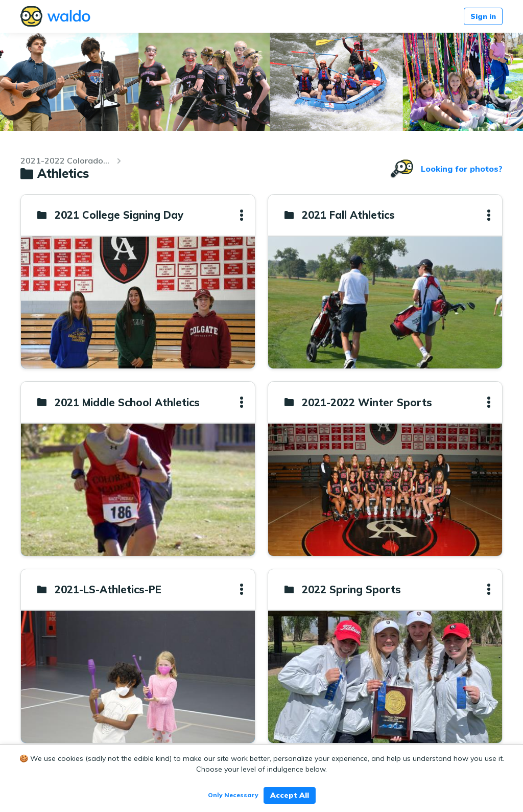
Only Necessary (233, 795)
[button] (242, 215)
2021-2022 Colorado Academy (65, 160)
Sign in (483, 16)
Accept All (290, 795)
